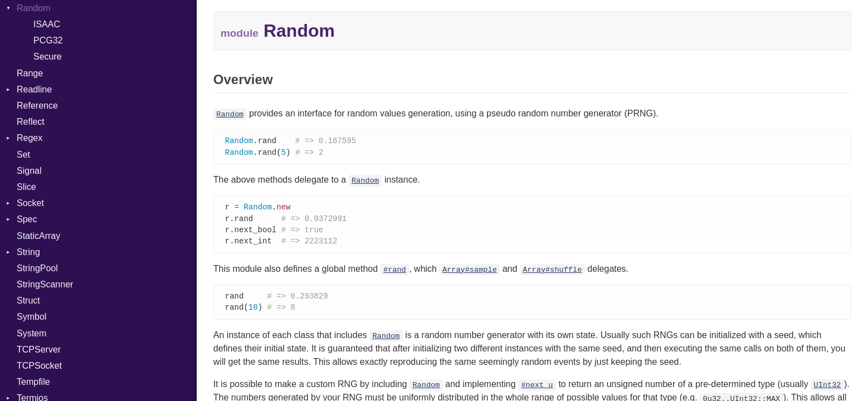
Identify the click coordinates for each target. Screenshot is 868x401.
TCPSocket (39, 366)
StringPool (37, 268)
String (28, 252)
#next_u (537, 390)
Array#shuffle (552, 273)
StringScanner (45, 284)
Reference (37, 106)
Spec (27, 219)
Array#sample (470, 273)
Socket (30, 203)
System (31, 333)
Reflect (31, 122)
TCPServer (39, 349)
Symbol (31, 317)
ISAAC (47, 24)
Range (30, 73)
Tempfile (33, 382)
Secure (48, 57)
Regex (30, 138)
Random (230, 114)
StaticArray (38, 236)
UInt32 (828, 390)
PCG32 (48, 40)
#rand (395, 273)
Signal (29, 171)
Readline (34, 89)
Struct (28, 300)
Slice (26, 187)
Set (23, 155)
